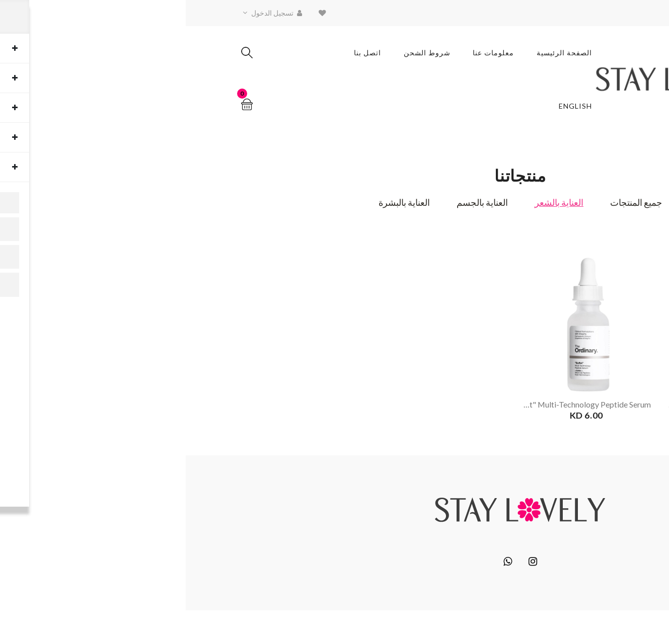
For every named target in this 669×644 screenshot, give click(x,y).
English (390, 106)
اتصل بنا (182, 53)
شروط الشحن (241, 53)
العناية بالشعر (373, 203)
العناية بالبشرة (218, 203)
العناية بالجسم (296, 203)
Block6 (547, 626)
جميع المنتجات (450, 203)
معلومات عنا (308, 53)
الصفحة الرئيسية (379, 53)
